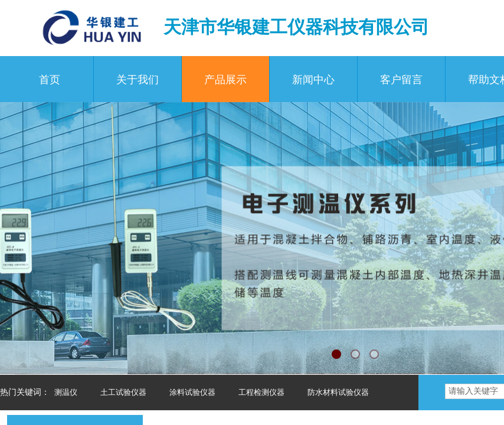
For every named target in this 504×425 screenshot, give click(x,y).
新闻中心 (313, 80)
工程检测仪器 (261, 392)
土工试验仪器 (123, 392)
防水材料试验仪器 (338, 392)
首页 (50, 80)
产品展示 (225, 80)
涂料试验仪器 (192, 392)
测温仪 (66, 392)
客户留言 (401, 80)
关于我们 (138, 80)
